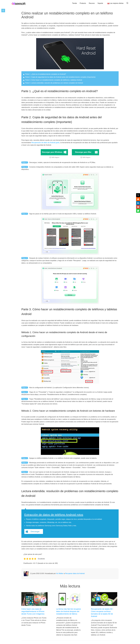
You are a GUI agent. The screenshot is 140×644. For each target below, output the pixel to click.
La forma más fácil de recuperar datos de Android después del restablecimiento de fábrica (69, 611)
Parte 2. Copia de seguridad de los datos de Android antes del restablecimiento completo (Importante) (60, 77)
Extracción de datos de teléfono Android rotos (54, 515)
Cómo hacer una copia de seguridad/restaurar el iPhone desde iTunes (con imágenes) (33, 611)
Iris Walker (60, 573)
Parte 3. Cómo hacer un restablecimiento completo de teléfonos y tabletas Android (54, 80)
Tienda (74, 3)
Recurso (92, 3)
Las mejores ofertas (117, 3)
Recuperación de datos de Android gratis (45, 143)
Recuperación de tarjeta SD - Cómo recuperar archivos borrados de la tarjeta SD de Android (102, 613)
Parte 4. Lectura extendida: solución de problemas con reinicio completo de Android (54, 83)
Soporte (100, 3)
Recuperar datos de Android (75, 573)
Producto (83, 3)
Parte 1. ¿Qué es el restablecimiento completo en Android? (46, 74)
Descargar (35, 531)
